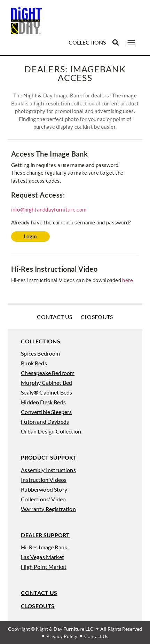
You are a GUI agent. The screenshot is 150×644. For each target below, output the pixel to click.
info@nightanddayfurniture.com (49, 209)
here (128, 280)
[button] (116, 43)
